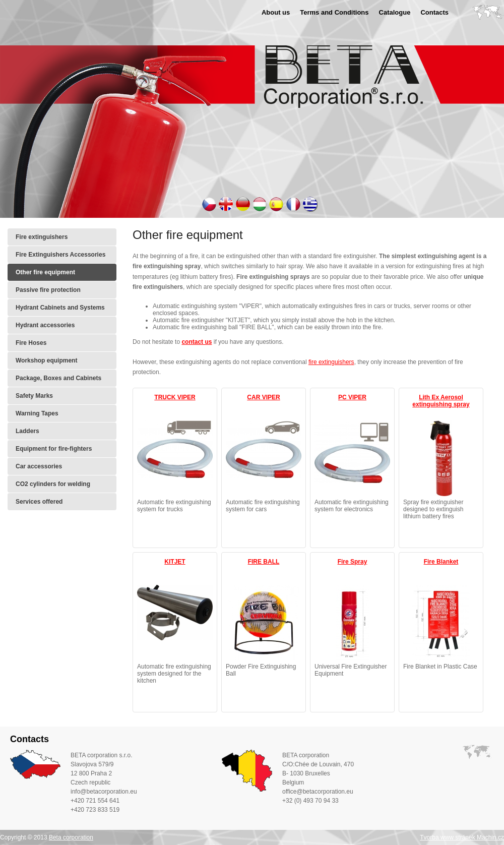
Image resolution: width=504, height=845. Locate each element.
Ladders (27, 431)
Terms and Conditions (334, 12)
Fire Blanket (441, 562)
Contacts (434, 12)
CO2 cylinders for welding (53, 484)
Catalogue (395, 12)
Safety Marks (34, 396)
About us (276, 12)
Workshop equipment (46, 360)
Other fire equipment (45, 272)
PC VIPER (352, 397)
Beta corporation (71, 837)
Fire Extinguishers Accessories (60, 255)
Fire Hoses (31, 343)
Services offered (39, 502)
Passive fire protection (48, 290)
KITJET (175, 562)
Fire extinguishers (42, 237)
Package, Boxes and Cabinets (58, 378)
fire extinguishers (331, 362)
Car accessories (39, 466)
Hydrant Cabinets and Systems (60, 308)
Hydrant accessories (45, 325)
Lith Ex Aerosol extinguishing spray (441, 401)
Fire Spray (353, 562)
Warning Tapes (37, 413)
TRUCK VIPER (175, 397)
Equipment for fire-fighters (54, 449)
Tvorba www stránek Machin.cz (462, 837)
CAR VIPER (263, 397)
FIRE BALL (264, 562)
